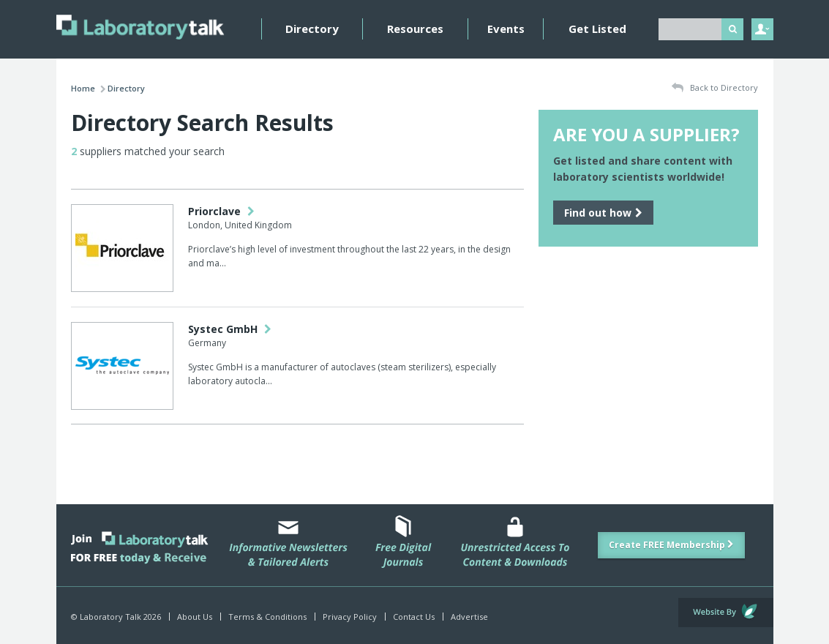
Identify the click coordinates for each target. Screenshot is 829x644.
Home (83, 88)
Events (506, 29)
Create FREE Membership (671, 545)
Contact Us (414, 617)
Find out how (603, 213)
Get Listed (597, 29)
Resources (415, 29)
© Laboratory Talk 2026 (116, 617)
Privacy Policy (350, 617)
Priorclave (221, 211)
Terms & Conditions (267, 617)
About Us (195, 617)
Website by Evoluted (726, 613)
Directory (312, 29)
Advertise (469, 617)
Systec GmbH (230, 329)
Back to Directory (715, 88)
